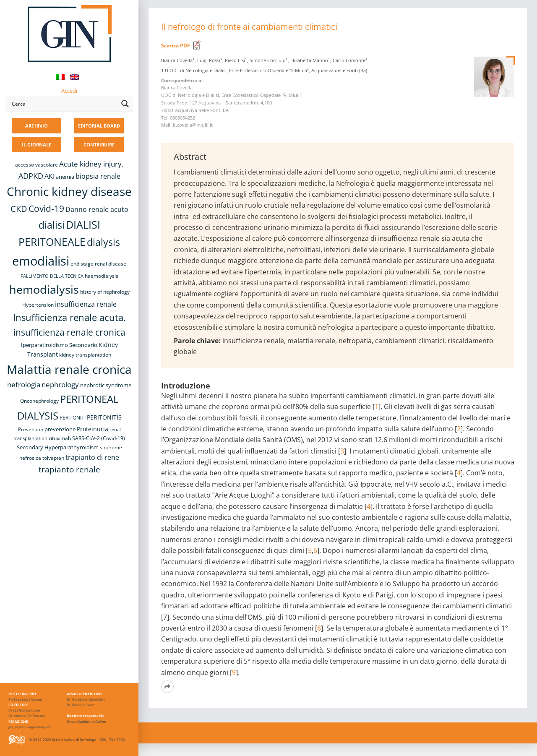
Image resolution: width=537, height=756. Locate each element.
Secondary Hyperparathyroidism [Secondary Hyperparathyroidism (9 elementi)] (58, 447)
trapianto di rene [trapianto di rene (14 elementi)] (92, 457)
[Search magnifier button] (125, 104)
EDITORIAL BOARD (99, 126)
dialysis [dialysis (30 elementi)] (103, 242)
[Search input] (63, 104)
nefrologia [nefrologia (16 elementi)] (24, 385)
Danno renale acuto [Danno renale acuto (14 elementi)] (97, 209)
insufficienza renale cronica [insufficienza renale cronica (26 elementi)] (69, 332)
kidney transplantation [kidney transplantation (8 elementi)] (85, 355)
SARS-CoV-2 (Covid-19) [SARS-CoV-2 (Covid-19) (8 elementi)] (99, 438)
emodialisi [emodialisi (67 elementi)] (41, 261)
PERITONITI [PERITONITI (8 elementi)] (73, 418)
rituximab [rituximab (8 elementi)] (60, 438)
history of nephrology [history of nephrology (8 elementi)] (105, 292)
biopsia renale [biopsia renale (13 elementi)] (98, 176)
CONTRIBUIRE (99, 145)
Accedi (69, 91)
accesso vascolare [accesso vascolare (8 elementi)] (36, 165)
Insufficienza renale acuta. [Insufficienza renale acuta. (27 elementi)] (69, 317)
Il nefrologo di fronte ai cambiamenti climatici (249, 27)
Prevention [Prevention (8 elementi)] (31, 429)
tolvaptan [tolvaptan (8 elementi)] (53, 458)
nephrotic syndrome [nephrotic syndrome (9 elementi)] (106, 385)
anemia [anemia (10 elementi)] (65, 177)
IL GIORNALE (36, 145)
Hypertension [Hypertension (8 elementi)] (38, 305)
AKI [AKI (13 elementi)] (50, 176)
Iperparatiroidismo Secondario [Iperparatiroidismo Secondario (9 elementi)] (59, 345)
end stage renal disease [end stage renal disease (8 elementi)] (98, 264)
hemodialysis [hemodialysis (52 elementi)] (44, 289)
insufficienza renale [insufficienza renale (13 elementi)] (86, 304)
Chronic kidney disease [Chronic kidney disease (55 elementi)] (69, 191)
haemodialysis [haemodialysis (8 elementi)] (102, 276)
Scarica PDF (176, 46)
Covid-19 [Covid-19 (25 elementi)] (46, 209)
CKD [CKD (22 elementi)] (19, 209)
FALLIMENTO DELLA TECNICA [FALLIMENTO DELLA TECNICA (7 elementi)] (52, 276)
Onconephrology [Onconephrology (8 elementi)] (39, 401)
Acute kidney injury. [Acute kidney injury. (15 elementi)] (91, 164)
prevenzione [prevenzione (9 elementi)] (60, 429)
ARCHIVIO (36, 126)
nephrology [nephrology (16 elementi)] (60, 385)
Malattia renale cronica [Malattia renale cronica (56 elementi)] (69, 369)
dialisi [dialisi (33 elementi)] (52, 225)
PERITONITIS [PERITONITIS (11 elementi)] (104, 417)
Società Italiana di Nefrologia (74, 739)
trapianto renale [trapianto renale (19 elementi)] (69, 469)
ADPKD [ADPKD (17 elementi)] (31, 176)
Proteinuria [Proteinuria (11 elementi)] (93, 429)
